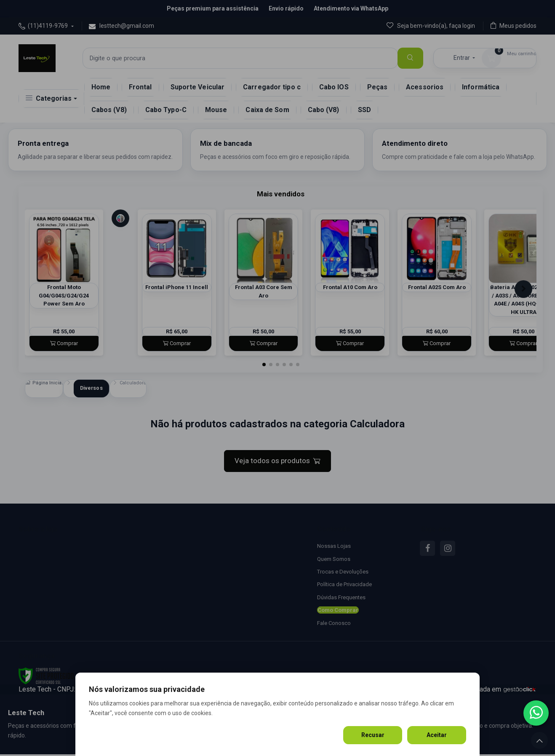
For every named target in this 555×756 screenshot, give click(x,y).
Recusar (373, 735)
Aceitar (437, 735)
